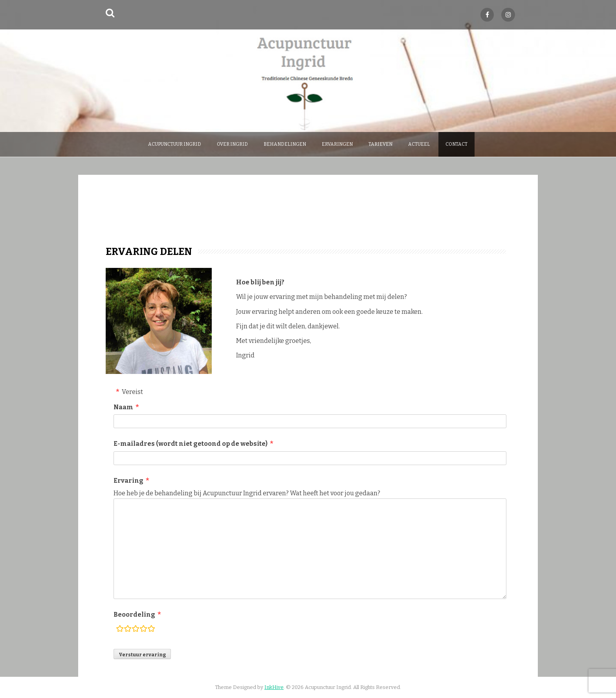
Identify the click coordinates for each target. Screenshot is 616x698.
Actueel (419, 144)
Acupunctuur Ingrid (175, 144)
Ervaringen (337, 144)
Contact (456, 144)
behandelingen (285, 144)
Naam (123, 407)
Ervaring (128, 481)
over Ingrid (232, 144)
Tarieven (380, 144)
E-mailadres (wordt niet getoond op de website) (191, 444)
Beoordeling (134, 615)
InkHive (274, 687)
